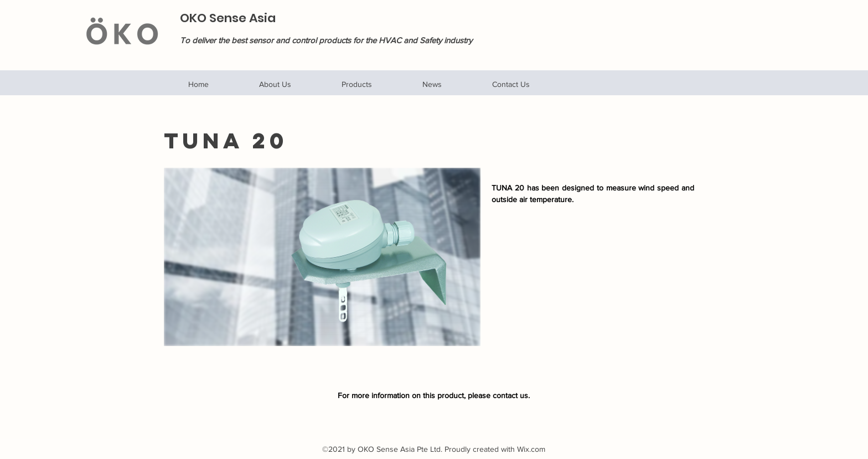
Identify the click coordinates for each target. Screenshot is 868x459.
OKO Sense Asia (228, 18)
